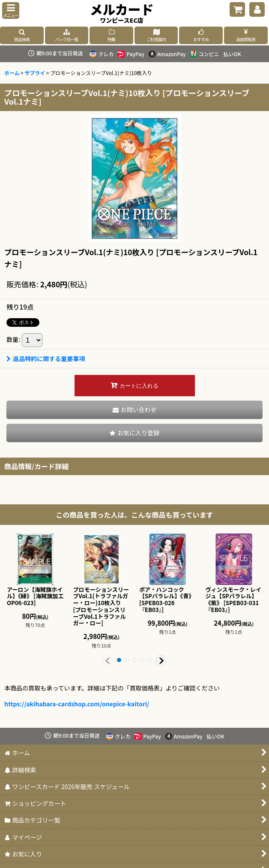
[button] (11, 11)
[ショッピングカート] (237, 9)
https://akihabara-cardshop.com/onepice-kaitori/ (77, 704)
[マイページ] (257, 9)
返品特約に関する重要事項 (46, 359)
